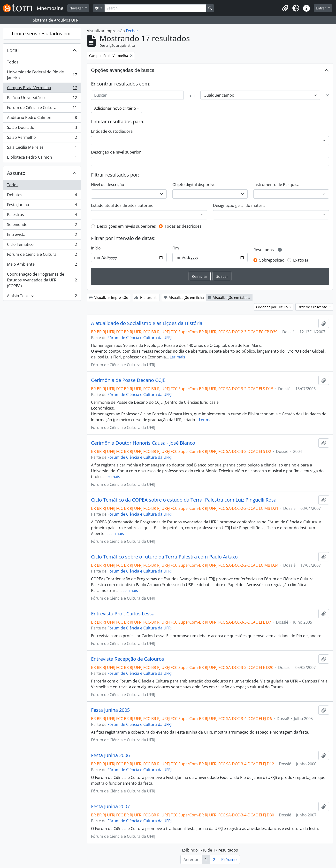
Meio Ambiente (42, 265)
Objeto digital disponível (194, 185)
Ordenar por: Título (272, 307)
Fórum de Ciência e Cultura (42, 109)
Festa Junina (42, 206)
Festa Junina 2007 (110, 806)
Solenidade (42, 226)
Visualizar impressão (109, 298)
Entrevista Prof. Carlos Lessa (123, 614)
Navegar (77, 8)
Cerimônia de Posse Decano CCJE (128, 380)
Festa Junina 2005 (110, 710)
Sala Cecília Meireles (42, 148)
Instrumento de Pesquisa (276, 185)
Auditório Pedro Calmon (42, 119)
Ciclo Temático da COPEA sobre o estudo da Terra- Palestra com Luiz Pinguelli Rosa (184, 500)
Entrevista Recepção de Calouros (128, 659)
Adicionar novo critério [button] (115, 108)
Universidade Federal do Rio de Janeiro (42, 75)
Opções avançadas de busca (123, 70)
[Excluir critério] (328, 95)
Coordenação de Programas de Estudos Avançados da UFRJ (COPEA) (42, 280)
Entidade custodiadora (112, 131)
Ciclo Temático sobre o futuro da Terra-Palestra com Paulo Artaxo (164, 557)
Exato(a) (301, 260)
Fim (176, 248)
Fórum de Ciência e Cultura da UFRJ (140, 338)
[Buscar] (137, 95)
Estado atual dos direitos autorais (122, 205)
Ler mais (177, 357)
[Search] (155, 8)
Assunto (16, 173)
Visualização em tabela (229, 298)
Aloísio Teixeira (42, 297)
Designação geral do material (240, 205)
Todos (13, 62)
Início (96, 248)
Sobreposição (272, 260)
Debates (42, 196)
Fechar (132, 31)
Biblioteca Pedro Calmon (42, 158)
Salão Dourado (42, 128)
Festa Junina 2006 (110, 755)
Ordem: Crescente (313, 307)
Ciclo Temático (42, 245)
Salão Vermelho (42, 138)
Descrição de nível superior (116, 152)
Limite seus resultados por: (42, 34)
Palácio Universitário (42, 99)
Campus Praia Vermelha (42, 89)
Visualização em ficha (184, 298)
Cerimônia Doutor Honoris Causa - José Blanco (143, 443)
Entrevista (42, 236)
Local (13, 50)
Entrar (321, 8)
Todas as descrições (183, 226)
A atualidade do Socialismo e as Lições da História (147, 323)
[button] (285, 8)
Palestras (42, 216)
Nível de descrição (108, 185)
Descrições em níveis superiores (126, 226)
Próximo (229, 860)
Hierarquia (146, 298)
